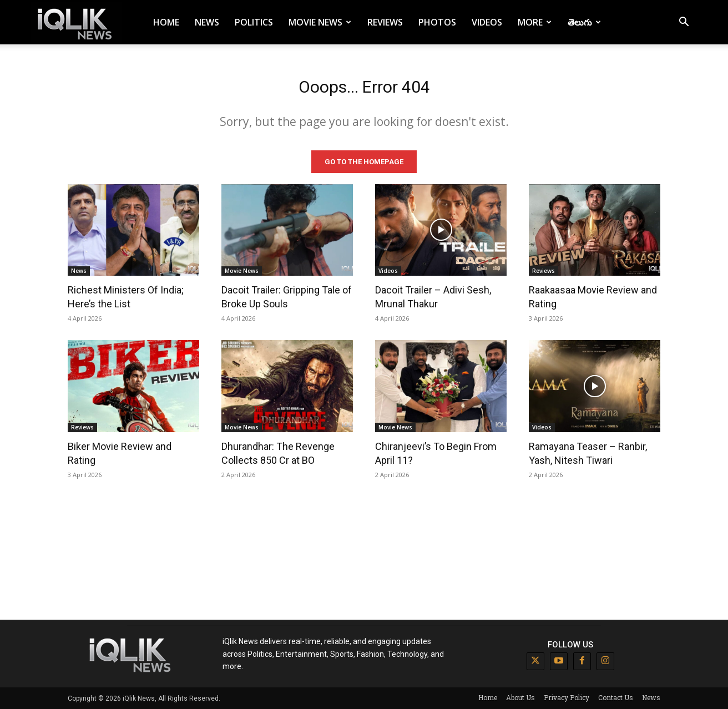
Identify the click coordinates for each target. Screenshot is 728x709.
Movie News (320, 22)
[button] (684, 23)
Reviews (385, 22)
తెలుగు (584, 22)
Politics (254, 22)
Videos (487, 22)
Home (166, 22)
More (535, 22)
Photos (437, 22)
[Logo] (77, 22)
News (207, 22)
